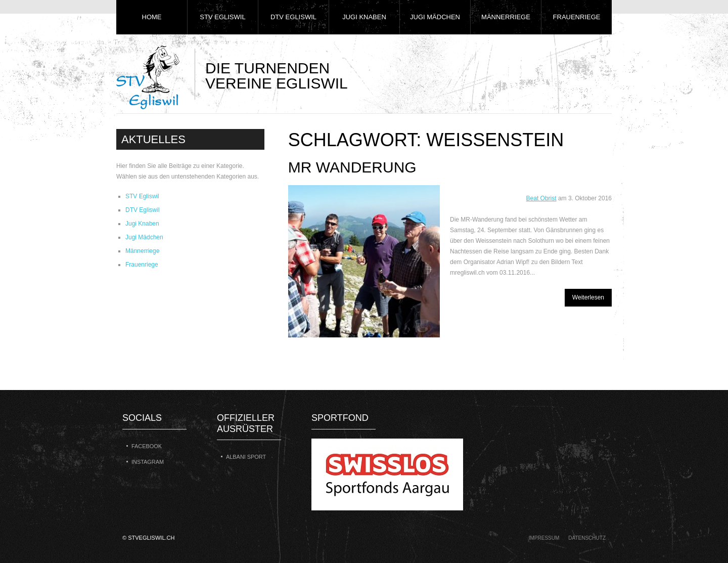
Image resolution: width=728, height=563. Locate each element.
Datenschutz (587, 538)
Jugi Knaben (364, 17)
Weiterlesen (588, 297)
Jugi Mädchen (435, 17)
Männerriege (506, 17)
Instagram (148, 462)
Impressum (544, 538)
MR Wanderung (352, 167)
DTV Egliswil (293, 17)
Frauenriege (577, 17)
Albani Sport (246, 457)
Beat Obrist (541, 198)
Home (152, 17)
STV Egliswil (222, 17)
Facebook (147, 446)
